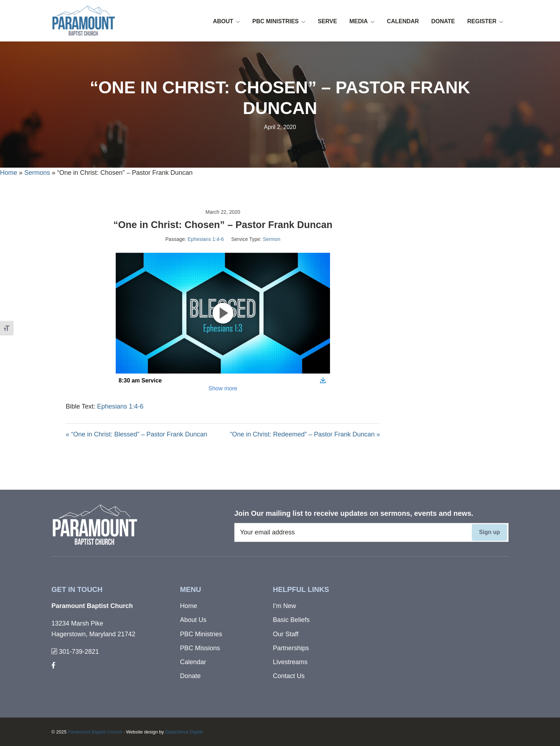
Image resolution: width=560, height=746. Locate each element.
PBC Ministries (201, 634)
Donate (190, 676)
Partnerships (291, 648)
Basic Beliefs (291, 620)
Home (9, 173)
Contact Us (289, 676)
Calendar (193, 662)
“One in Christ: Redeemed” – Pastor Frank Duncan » (305, 434)
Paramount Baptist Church (95, 732)
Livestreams (290, 662)
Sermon (272, 239)
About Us (193, 620)
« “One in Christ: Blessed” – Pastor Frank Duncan (136, 434)
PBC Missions (200, 648)
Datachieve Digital (184, 732)
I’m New (284, 606)
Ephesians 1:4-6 (206, 239)
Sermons (37, 173)
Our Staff (286, 634)
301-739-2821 (75, 652)
